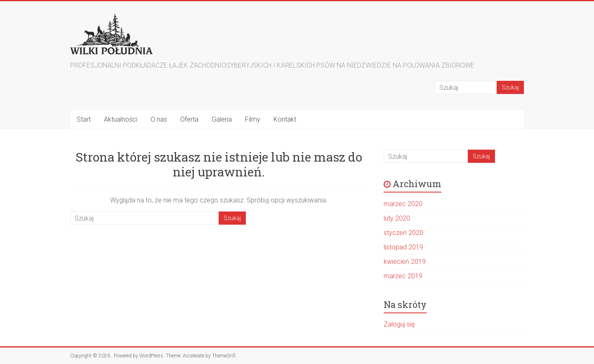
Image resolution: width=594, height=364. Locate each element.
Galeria (222, 119)
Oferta (189, 119)
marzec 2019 (403, 276)
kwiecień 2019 (405, 262)
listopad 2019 (403, 247)
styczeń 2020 (403, 233)
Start (84, 119)
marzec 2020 (403, 204)
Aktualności (121, 119)
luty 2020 (397, 218)
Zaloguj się (399, 324)
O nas (159, 119)
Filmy (253, 119)
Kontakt (285, 119)
